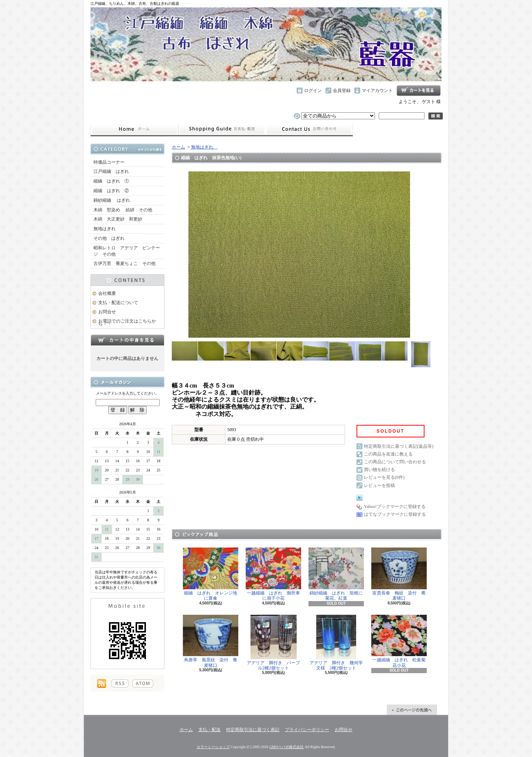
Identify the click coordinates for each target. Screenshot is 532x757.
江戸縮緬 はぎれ (111, 171)
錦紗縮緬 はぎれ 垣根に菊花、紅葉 (336, 574)
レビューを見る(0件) (384, 477)
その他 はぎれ (109, 238)
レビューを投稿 (379, 485)
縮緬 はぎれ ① (111, 181)
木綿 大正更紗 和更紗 (118, 219)
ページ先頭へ (412, 710)
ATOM (143, 683)
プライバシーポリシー (307, 730)
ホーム (134, 129)
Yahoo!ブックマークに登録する (395, 507)
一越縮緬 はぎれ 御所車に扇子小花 (273, 574)
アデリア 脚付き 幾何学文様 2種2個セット (336, 643)
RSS (120, 683)
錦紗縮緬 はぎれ (112, 200)
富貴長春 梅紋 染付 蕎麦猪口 (399, 574)
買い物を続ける (379, 470)
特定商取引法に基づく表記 (253, 730)
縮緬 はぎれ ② (111, 191)
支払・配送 (209, 730)
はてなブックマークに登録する (395, 514)
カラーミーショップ (213, 747)
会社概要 (107, 293)
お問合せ (309, 129)
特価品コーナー (109, 162)
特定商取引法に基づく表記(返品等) (399, 446)
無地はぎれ (107, 229)
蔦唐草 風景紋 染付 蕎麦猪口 (211, 641)
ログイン (313, 91)
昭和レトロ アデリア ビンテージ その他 (127, 251)
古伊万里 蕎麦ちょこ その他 (125, 263)
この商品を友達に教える (388, 454)
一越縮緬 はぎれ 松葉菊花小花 (399, 641)
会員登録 (342, 91)
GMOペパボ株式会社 (287, 747)
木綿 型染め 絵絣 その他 (123, 210)
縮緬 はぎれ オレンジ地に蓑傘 (211, 574)
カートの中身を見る (127, 340)
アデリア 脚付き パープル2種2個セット (273, 643)
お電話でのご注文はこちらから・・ (127, 323)
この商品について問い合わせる (395, 462)
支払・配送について (222, 129)
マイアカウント (377, 91)
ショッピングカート (419, 91)
